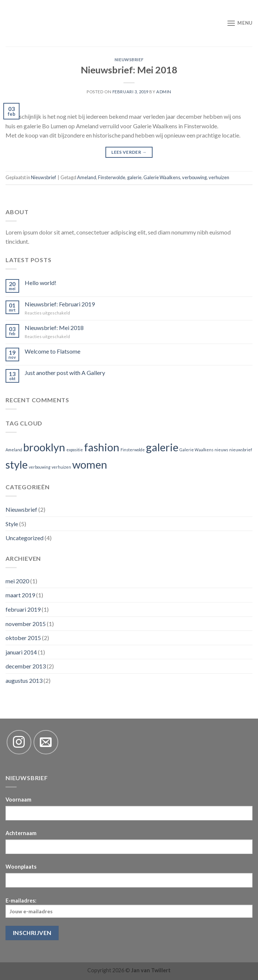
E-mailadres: (129, 908)
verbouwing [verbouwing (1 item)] (40, 467)
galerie (134, 177)
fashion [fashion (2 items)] (102, 447)
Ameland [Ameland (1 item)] (14, 450)
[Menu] (240, 23)
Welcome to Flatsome (53, 351)
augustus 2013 (24, 680)
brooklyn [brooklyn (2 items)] (44, 447)
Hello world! (41, 283)
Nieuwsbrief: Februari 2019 (60, 304)
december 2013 (26, 666)
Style (12, 524)
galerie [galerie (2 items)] (162, 447)
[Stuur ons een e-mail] (46, 742)
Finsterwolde (112, 177)
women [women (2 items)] (90, 464)
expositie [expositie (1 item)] (75, 450)
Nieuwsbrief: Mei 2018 (129, 70)
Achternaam (21, 833)
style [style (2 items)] (17, 464)
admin (164, 92)
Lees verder (129, 152)
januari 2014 (21, 652)
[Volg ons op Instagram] (19, 742)
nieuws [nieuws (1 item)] (221, 450)
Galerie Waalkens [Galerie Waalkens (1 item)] (196, 450)
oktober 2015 (23, 638)
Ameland (87, 177)
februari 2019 (23, 609)
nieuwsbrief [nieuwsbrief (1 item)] (241, 450)
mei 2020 (17, 581)
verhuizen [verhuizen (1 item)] (61, 467)
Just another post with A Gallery (65, 373)
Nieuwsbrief (129, 60)
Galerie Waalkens (162, 177)
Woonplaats (21, 867)
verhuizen (219, 177)
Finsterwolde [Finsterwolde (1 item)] (133, 450)
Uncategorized (25, 538)
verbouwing (194, 177)
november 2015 (26, 624)
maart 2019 (20, 595)
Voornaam (18, 800)
